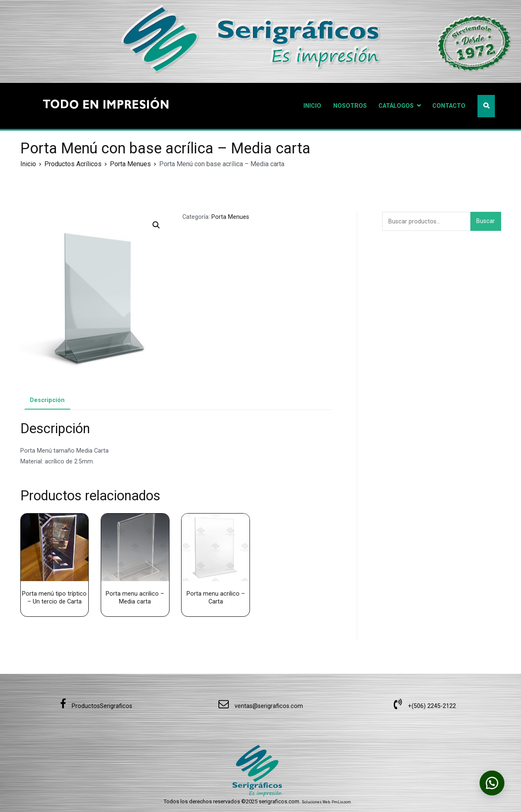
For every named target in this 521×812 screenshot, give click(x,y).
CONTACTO (449, 106)
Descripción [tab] (47, 400)
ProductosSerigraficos (96, 706)
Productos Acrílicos (73, 164)
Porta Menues (130, 164)
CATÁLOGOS (396, 106)
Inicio (28, 164)
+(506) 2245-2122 (425, 706)
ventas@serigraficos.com (261, 706)
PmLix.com (341, 802)
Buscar (486, 221)
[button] (156, 225)
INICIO (312, 106)
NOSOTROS (350, 106)
